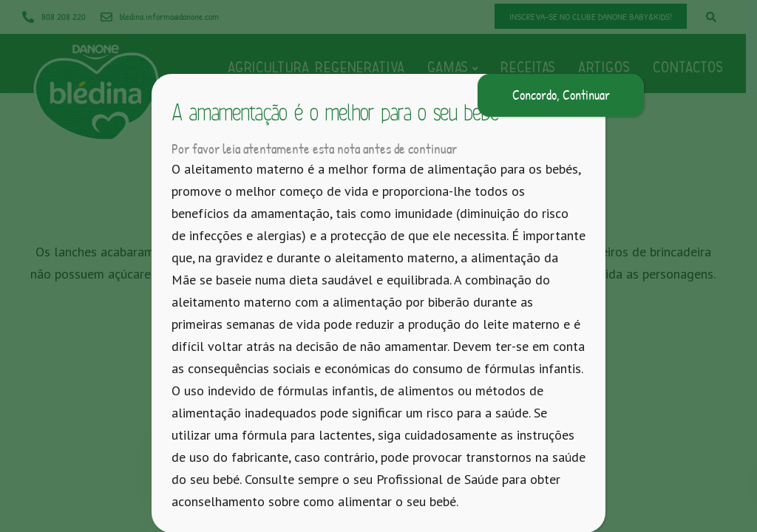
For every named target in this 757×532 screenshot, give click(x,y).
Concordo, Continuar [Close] (561, 95)
